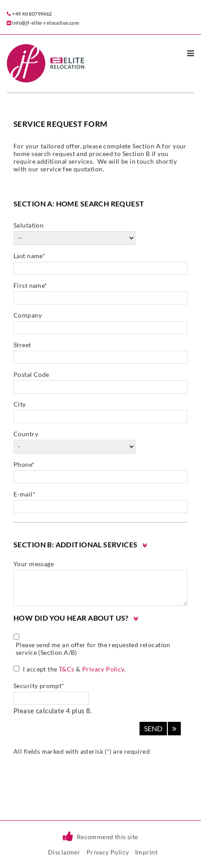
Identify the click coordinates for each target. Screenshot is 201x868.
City (20, 404)
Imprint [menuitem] (146, 852)
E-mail (24, 494)
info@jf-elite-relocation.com (46, 23)
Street (22, 345)
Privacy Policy (103, 669)
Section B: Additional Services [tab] (76, 545)
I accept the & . (74, 669)
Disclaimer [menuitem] (64, 852)
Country (26, 434)
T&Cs (67, 669)
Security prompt (39, 686)
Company (28, 315)
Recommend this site (107, 837)
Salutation (28, 225)
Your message (34, 564)
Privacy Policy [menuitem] (108, 852)
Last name (29, 256)
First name (31, 285)
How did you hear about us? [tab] (71, 618)
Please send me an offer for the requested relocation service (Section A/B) (93, 649)
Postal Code (31, 374)
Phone (24, 464)
